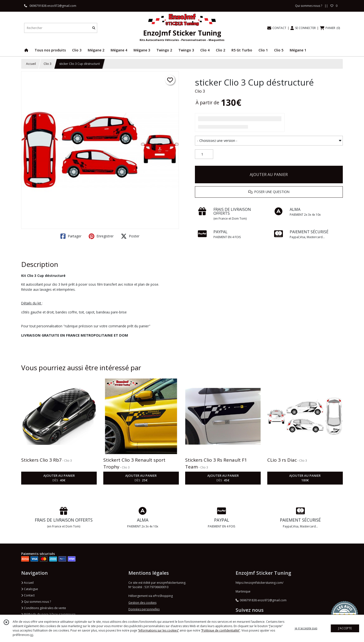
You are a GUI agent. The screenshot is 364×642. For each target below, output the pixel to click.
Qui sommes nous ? (36, 602)
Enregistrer (101, 236)
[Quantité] (204, 154)
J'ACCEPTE (345, 628)
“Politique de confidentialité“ (220, 630)
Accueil (31, 64)
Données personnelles (144, 609)
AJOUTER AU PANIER (269, 175)
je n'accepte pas (306, 628)
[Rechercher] (94, 28)
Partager (71, 236)
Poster (130, 236)
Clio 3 (48, 64)
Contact (28, 595)
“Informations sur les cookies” (158, 630)
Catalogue (30, 589)
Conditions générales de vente (44, 608)
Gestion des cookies (142, 603)
